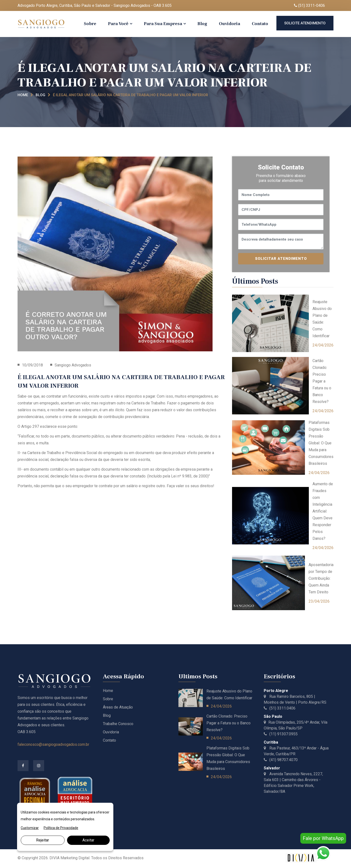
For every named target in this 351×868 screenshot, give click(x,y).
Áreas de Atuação (118, 707)
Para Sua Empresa (163, 24)
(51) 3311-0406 (309, 5)
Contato (260, 24)
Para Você (118, 24)
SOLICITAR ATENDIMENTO (281, 259)
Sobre (90, 24)
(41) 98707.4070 (281, 760)
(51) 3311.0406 (280, 708)
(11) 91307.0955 (281, 734)
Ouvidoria (229, 24)
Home (23, 95)
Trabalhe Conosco (118, 724)
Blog (202, 24)
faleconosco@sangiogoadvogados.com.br (53, 744)
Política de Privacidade (61, 828)
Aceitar (88, 840)
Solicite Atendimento (305, 23)
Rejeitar (43, 840)
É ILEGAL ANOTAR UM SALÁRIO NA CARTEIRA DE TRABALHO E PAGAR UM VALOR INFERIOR (131, 95)
